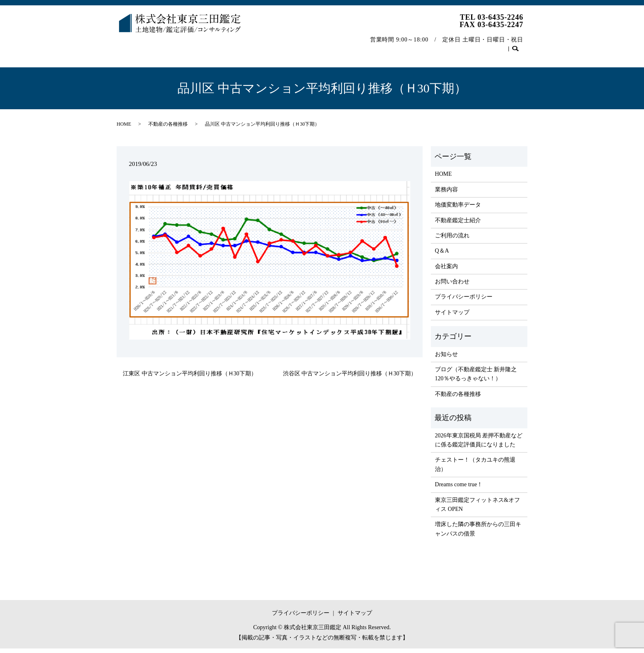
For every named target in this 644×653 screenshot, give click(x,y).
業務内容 (166, 47)
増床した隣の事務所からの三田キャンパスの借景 (478, 533)
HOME (132, 47)
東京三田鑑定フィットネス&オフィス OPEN (477, 509)
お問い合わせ (501, 47)
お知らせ (446, 359)
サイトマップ (452, 317)
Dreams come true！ (459, 489)
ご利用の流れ (328, 47)
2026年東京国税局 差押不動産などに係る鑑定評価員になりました (479, 445)
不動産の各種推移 (446, 47)
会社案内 (398, 47)
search (127, 60)
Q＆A (366, 47)
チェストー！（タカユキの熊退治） (475, 469)
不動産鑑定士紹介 (274, 47)
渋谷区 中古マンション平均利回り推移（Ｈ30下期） (350, 378)
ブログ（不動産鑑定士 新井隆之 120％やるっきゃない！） (476, 378)
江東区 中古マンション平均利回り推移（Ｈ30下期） (190, 378)
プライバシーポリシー (464, 301)
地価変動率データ (214, 47)
